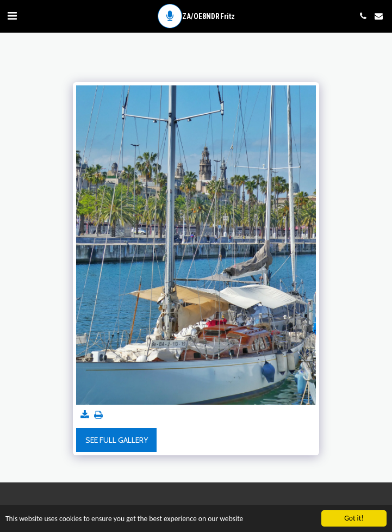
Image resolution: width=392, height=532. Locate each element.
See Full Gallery (117, 440)
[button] (12, 16)
